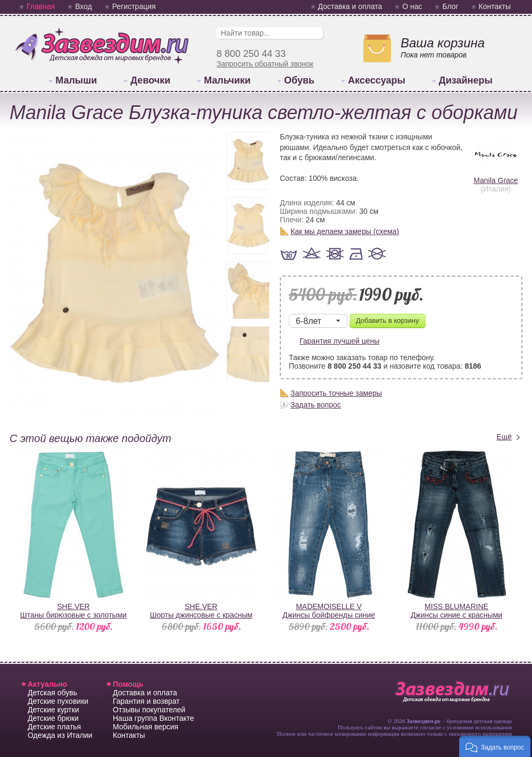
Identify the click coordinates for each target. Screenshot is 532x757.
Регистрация (134, 6)
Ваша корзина (443, 43)
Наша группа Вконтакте (153, 718)
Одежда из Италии (60, 735)
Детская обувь (52, 693)
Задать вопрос (316, 405)
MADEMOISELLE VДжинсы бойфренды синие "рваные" (329, 615)
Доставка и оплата (350, 6)
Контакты (495, 6)
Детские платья (54, 727)
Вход (84, 6)
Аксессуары (377, 80)
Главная (41, 6)
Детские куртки (53, 710)
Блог (450, 6)
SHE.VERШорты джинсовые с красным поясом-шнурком (201, 615)
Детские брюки (53, 718)
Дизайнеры (466, 80)
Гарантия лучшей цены (339, 341)
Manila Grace (496, 176)
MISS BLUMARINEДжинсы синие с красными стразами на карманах (456, 615)
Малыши (76, 80)
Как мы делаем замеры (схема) (345, 231)
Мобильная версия (146, 727)
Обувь (299, 80)
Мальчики (227, 80)
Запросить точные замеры (336, 393)
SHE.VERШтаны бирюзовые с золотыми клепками (73, 615)
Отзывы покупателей (149, 710)
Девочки (150, 80)
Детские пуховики (58, 701)
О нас (412, 6)
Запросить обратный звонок (265, 64)
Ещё (504, 437)
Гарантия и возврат (146, 701)
